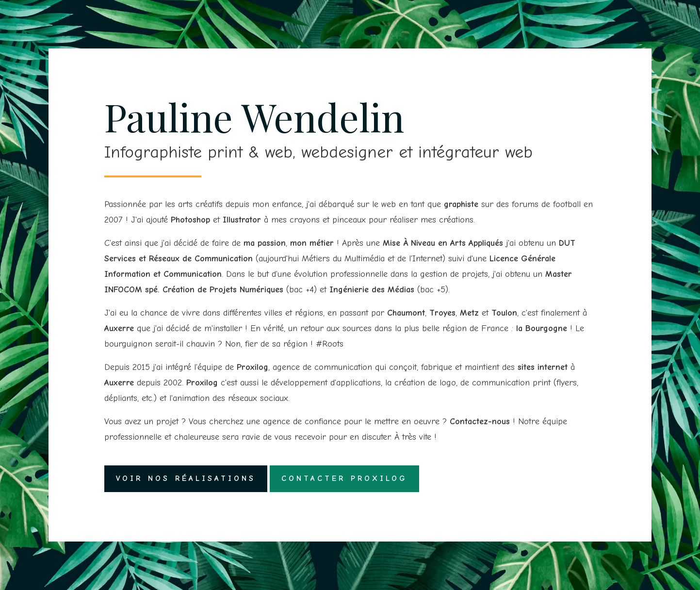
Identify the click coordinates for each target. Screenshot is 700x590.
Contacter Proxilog (344, 478)
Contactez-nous (480, 422)
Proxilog (252, 367)
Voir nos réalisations (186, 478)
